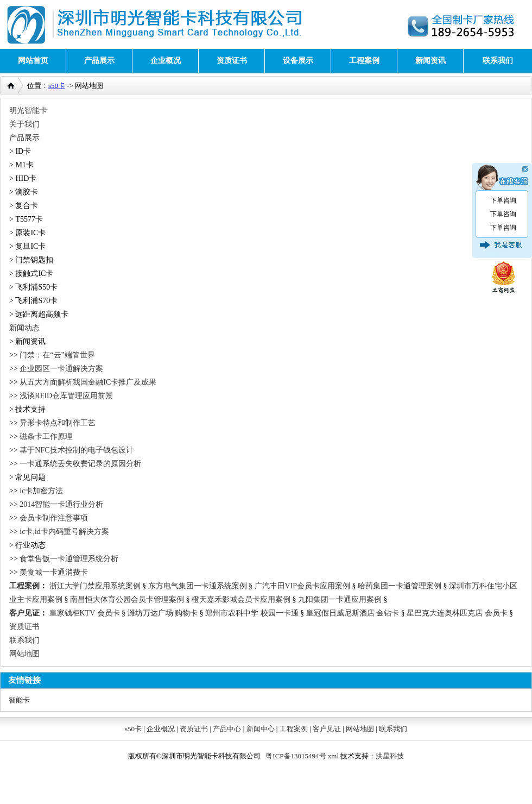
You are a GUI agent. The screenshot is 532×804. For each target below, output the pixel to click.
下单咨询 (503, 200)
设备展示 (298, 61)
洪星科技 (390, 756)
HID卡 (26, 178)
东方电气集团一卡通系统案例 (198, 586)
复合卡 (27, 206)
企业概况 (166, 61)
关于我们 (24, 124)
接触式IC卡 (34, 274)
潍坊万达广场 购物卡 (163, 613)
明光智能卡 (28, 111)
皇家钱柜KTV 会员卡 (85, 613)
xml (333, 756)
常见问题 (30, 477)
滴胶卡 (27, 192)
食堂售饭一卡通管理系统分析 (69, 559)
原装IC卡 (30, 233)
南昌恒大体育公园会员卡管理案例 (127, 599)
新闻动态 (24, 328)
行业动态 (30, 545)
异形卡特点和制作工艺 (58, 423)
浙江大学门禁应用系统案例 (95, 586)
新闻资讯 (430, 61)
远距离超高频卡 (42, 314)
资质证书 (232, 61)
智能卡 (19, 700)
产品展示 (99, 61)
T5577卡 (29, 219)
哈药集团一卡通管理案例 (400, 586)
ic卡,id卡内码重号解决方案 (64, 532)
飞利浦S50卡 (36, 287)
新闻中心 (261, 729)
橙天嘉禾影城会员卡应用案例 (241, 599)
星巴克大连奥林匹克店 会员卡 (457, 613)
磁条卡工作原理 (46, 436)
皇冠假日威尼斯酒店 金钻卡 (353, 613)
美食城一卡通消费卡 (54, 572)
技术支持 (30, 409)
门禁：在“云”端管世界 (57, 355)
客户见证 (24, 613)
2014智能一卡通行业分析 (61, 504)
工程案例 (364, 61)
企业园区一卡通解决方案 (61, 369)
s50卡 (57, 86)
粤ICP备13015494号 (296, 756)
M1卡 (24, 165)
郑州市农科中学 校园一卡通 (252, 613)
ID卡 (23, 151)
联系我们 (498, 61)
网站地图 (24, 654)
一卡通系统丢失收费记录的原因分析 (80, 464)
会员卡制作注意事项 (54, 518)
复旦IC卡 (30, 246)
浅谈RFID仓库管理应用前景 (66, 396)
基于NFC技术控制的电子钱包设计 (76, 450)
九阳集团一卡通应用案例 (340, 599)
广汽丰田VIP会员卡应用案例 (303, 586)
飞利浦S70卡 (36, 301)
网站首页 (33, 61)
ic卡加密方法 (41, 491)
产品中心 (227, 729)
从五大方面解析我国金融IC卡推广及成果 (88, 382)
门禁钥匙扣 (34, 260)
